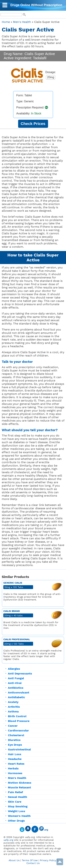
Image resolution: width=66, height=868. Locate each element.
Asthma (13, 711)
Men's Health (17, 778)
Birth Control (17, 716)
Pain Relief (15, 792)
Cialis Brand (12, 611)
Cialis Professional (17, 639)
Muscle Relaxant (19, 787)
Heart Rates (16, 764)
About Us (14, 860)
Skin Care (15, 802)
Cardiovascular (18, 730)
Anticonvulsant (19, 692)
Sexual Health (18, 797)
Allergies (14, 669)
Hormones (15, 773)
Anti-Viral (15, 683)
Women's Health (19, 816)
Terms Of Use (30, 860)
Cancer (13, 726)
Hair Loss (15, 754)
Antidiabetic (16, 697)
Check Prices (33, 124)
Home (6, 22)
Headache (15, 759)
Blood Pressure (19, 721)
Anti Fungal (16, 678)
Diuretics (14, 740)
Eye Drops (15, 745)
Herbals (13, 768)
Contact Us (33, 863)
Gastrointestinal (19, 749)
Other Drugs (16, 821)
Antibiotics (16, 688)
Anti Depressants (20, 673)
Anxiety (13, 702)
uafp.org (8, 840)
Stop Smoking (18, 806)
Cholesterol (16, 735)
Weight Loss (17, 811)
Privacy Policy (48, 860)
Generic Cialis (13, 583)
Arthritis (14, 707)
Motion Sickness (20, 783)
